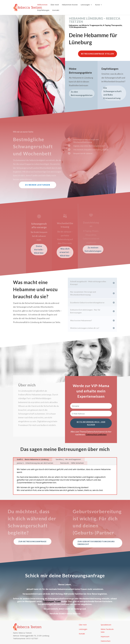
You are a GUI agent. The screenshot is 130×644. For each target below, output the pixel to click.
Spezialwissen (106, 625)
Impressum (105, 637)
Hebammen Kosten (70, 5)
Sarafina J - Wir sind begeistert (68, 459)
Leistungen (85, 5)
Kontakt (56, 10)
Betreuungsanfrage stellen (97, 54)
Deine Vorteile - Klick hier (39, 250)
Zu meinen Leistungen (38, 185)
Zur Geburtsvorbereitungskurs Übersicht (96, 543)
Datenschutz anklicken (96, 434)
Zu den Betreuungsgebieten (82, 93)
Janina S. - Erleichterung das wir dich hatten (35, 463)
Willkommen (42, 5)
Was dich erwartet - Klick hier (65, 252)
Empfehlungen (43, 10)
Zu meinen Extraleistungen (93, 249)
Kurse (97, 5)
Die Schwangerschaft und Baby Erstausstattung (113, 93)
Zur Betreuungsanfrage (32, 542)
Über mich (55, 5)
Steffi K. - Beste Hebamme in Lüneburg (33, 459)
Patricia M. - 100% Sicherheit (72, 463)
